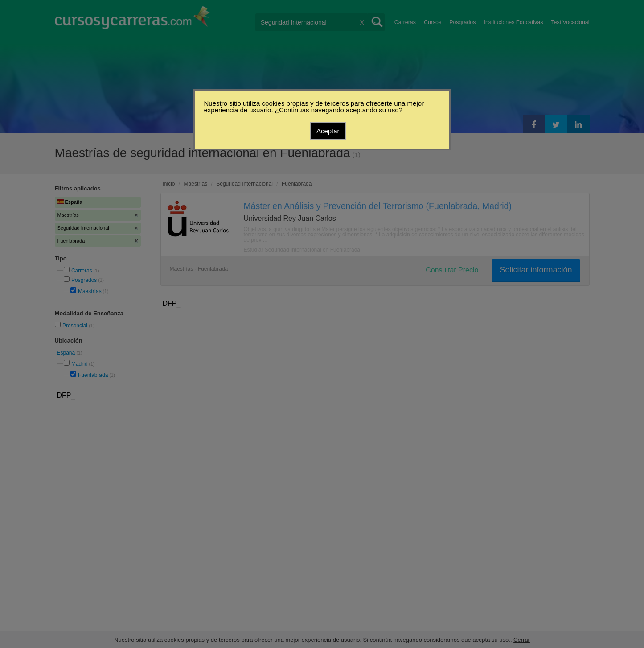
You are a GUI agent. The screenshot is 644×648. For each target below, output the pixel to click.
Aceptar (328, 131)
